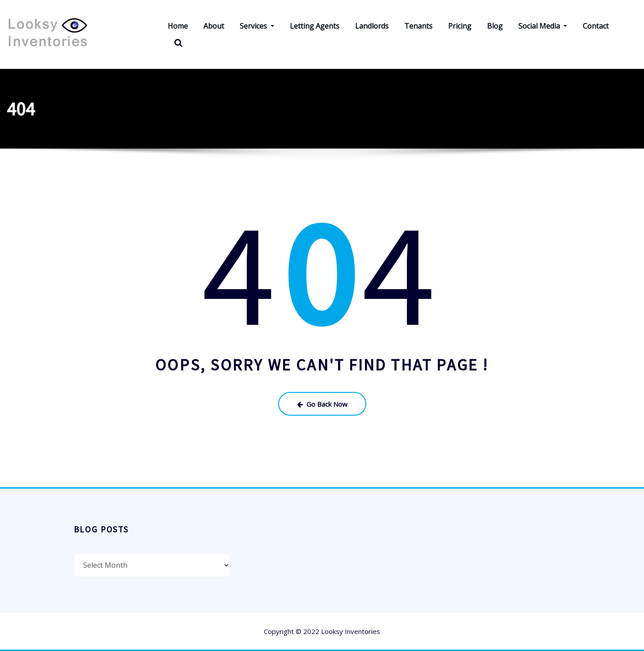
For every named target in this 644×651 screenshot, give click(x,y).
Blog (495, 26)
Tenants (418, 26)
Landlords (372, 26)
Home (178, 26)
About (214, 26)
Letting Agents (315, 26)
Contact (596, 26)
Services (257, 26)
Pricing (460, 26)
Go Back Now (322, 404)
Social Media (543, 26)
